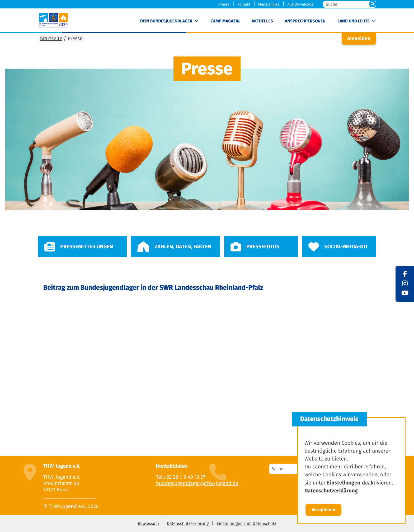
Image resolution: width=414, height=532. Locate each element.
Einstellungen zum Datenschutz (246, 524)
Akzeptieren (323, 510)
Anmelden (359, 39)
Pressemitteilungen (79, 247)
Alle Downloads (300, 4)
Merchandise (269, 4)
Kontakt (244, 4)
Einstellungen (344, 483)
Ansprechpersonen (305, 21)
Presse (224, 4)
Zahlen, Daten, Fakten (174, 247)
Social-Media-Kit (338, 247)
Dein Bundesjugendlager (166, 21)
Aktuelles (262, 21)
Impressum (148, 524)
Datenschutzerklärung (188, 524)
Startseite (51, 39)
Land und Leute (354, 21)
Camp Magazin (225, 21)
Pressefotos (255, 247)
